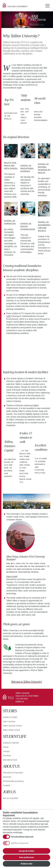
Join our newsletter (10, 798)
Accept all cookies (27, 851)
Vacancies (7, 777)
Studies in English (10, 717)
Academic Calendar (11, 743)
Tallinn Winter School (11, 730)
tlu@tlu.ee (20, 702)
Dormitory (7, 756)
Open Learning (9, 721)
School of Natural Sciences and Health (45, 168)
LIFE (8, 316)
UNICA (36, 653)
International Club (10, 760)
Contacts (6, 785)
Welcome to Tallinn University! (27, 682)
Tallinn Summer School (12, 726)
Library (6, 747)
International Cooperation (13, 773)
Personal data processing (13, 781)
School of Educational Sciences (27, 168)
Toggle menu (47, 6)
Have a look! (12, 576)
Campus (6, 751)
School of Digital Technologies (28, 226)
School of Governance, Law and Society (45, 226)
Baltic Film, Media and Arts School (11, 166)
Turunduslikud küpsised (22, 837)
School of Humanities (10, 222)
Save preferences (26, 857)
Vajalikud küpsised (19, 843)
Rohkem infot (26, 864)
